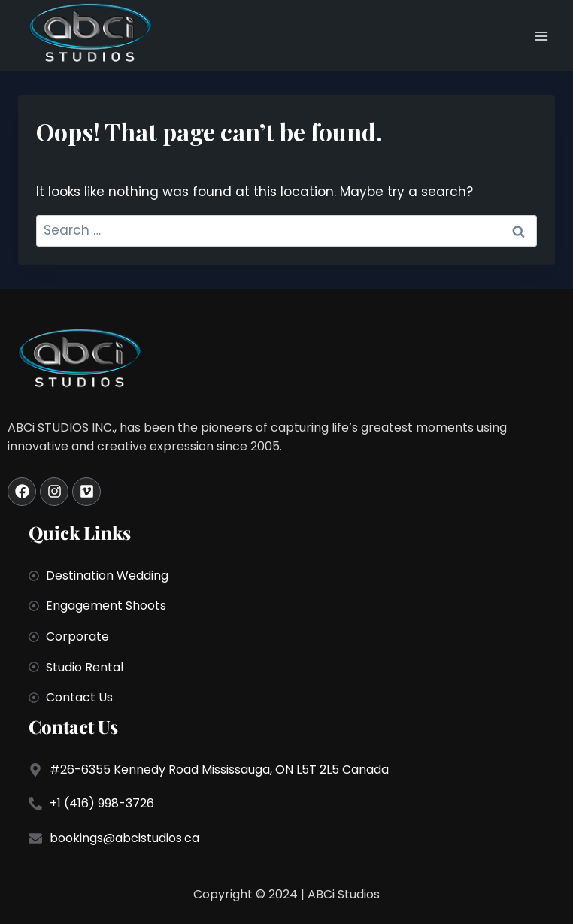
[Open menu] (541, 36)
